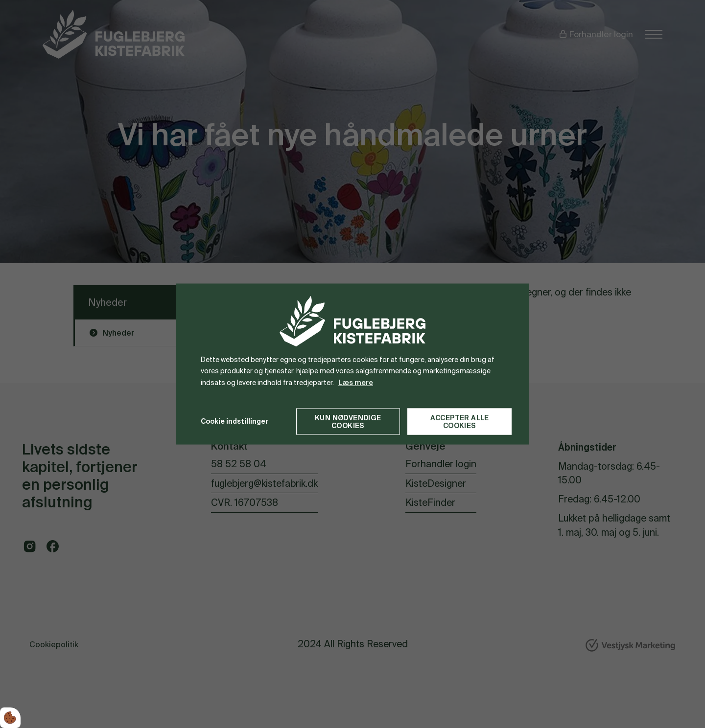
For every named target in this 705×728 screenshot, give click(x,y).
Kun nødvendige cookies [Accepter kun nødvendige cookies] (348, 421)
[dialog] (352, 364)
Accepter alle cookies (460, 421)
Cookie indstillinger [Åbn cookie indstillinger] (235, 421)
